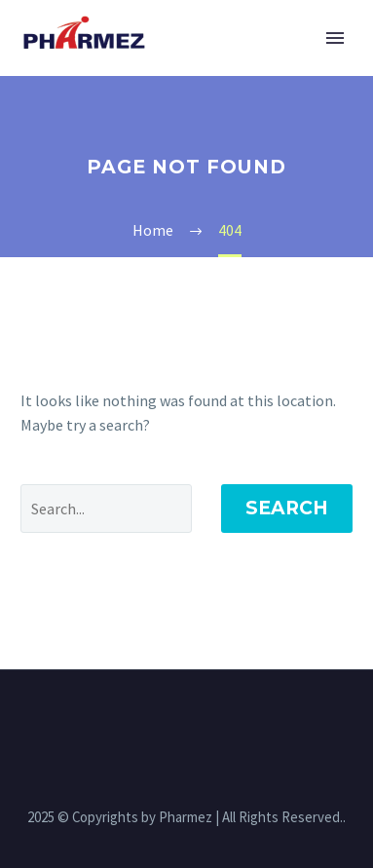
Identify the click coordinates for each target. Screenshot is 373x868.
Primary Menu (335, 38)
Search (287, 508)
